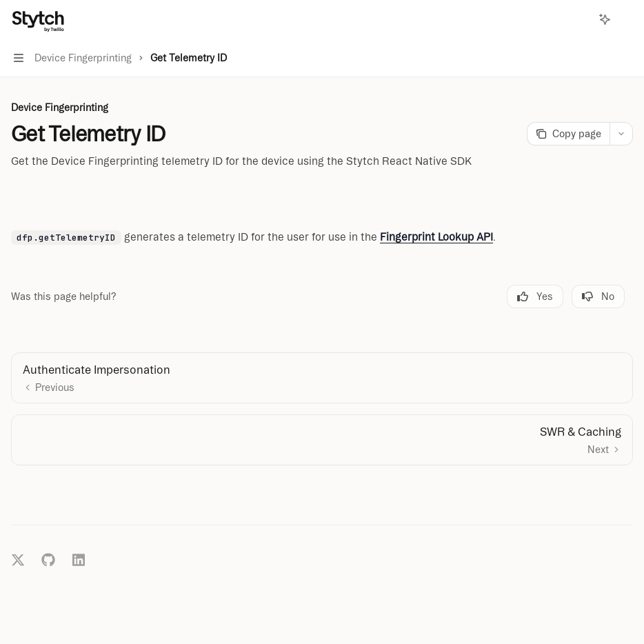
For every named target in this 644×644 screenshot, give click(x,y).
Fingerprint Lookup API (436, 237)
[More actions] (626, 19)
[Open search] (579, 19)
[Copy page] (568, 134)
